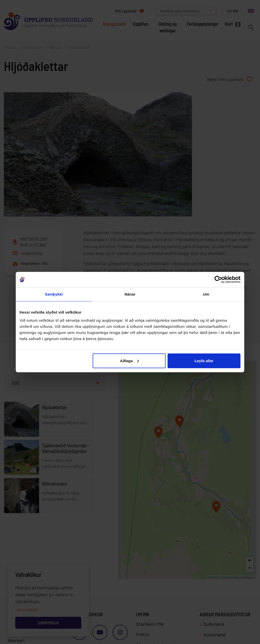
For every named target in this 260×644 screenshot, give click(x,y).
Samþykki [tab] (54, 294)
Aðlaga (129, 361)
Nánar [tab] (130, 294)
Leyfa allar (204, 361)
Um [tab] (206, 294)
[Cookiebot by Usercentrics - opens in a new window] (218, 280)
